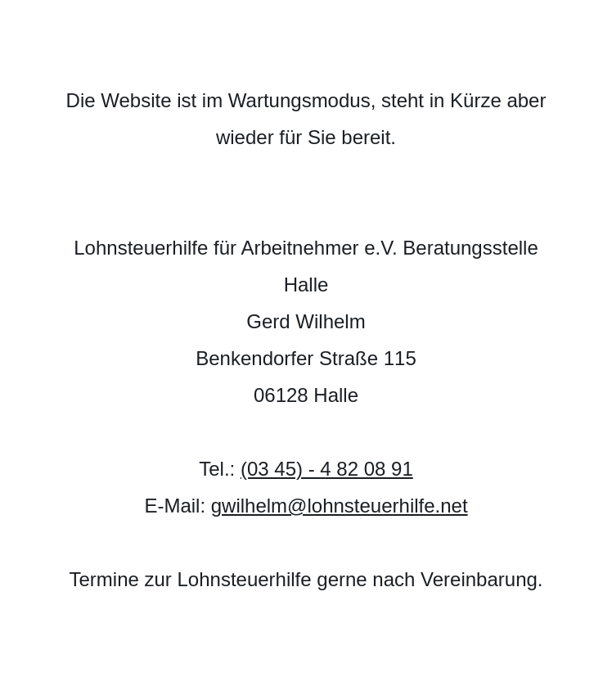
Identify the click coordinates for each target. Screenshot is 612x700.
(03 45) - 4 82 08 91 (327, 469)
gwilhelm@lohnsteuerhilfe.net (340, 506)
